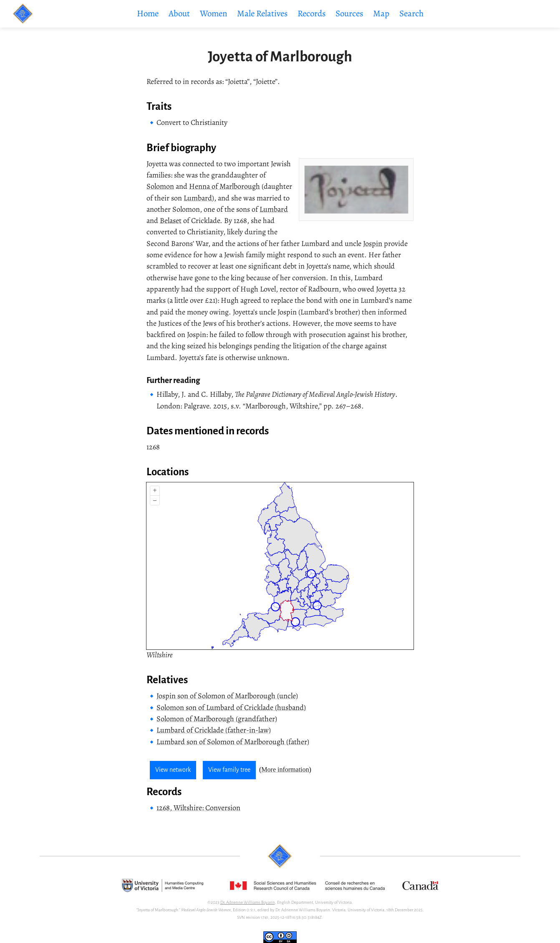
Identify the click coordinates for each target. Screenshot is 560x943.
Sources (349, 13)
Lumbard (198, 198)
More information (285, 769)
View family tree (229, 770)
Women (213, 13)
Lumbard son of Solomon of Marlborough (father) (233, 742)
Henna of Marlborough (225, 186)
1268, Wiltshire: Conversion (198, 808)
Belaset (171, 221)
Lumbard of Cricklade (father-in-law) (214, 730)
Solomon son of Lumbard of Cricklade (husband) (231, 707)
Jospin (373, 243)
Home (148, 13)
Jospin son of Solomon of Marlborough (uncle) (227, 696)
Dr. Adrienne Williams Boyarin (248, 902)
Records (312, 13)
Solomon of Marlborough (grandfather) (217, 719)
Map (381, 13)
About (179, 13)
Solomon (160, 186)
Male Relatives (262, 13)
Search (411, 13)
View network (173, 770)
